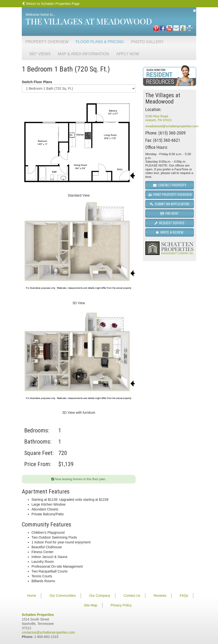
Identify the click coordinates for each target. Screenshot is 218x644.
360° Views (40, 54)
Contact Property (170, 185)
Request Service (170, 223)
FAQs (184, 596)
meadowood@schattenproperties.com (172, 126)
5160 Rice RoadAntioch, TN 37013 (158, 118)
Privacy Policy (121, 605)
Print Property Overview (170, 195)
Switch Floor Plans (37, 82)
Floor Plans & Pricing (100, 42)
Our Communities (63, 596)
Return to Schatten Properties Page (51, 4)
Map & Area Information (83, 54)
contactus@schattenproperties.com (48, 632)
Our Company (100, 596)
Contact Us (132, 596)
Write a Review (170, 232)
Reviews (160, 596)
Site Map (90, 605)
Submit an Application (170, 204)
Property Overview (47, 42)
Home (32, 596)
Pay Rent (170, 214)
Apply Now (128, 54)
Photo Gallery (147, 42)
